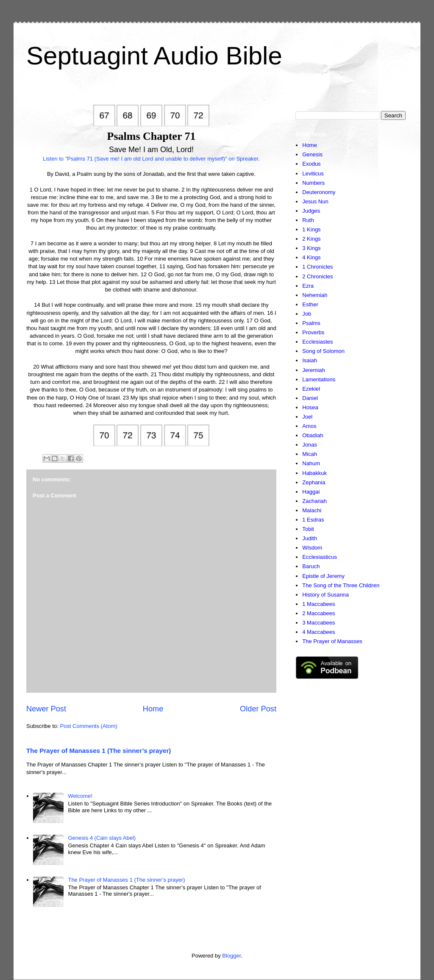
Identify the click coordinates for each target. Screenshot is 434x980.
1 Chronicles (317, 267)
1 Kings (311, 229)
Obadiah (313, 435)
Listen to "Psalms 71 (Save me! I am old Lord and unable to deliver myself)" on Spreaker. (151, 159)
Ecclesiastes (317, 342)
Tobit (308, 529)
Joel (307, 417)
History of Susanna (325, 595)
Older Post (258, 709)
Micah (310, 454)
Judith (310, 538)
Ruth (308, 220)
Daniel (310, 398)
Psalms (311, 323)
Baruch (311, 566)
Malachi (312, 510)
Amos (309, 426)
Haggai (311, 492)
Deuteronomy (319, 192)
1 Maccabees (319, 604)
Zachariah (314, 501)
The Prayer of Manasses (332, 641)
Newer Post (46, 709)
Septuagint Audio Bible (154, 56)
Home (153, 709)
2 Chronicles (317, 276)
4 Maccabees (319, 632)
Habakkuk (314, 473)
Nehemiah (315, 295)
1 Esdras (313, 520)
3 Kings (311, 248)
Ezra (308, 286)
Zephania (314, 482)
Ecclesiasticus (320, 557)
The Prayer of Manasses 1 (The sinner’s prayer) (99, 751)
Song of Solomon (323, 351)
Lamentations (319, 379)
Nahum (311, 463)
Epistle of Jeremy (323, 576)
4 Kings (311, 257)
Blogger (231, 956)
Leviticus (313, 174)
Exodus (311, 164)
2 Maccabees (319, 613)
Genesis (312, 154)
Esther (310, 304)
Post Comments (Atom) (89, 726)
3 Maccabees (319, 623)
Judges (311, 211)
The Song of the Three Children (341, 585)
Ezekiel (311, 389)
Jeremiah (313, 370)
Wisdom (312, 548)
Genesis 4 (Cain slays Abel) (102, 838)
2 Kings (311, 239)
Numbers (313, 183)
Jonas (310, 445)
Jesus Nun (315, 201)
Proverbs (313, 332)
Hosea (310, 407)
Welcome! (80, 796)
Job (307, 314)
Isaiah (310, 360)
